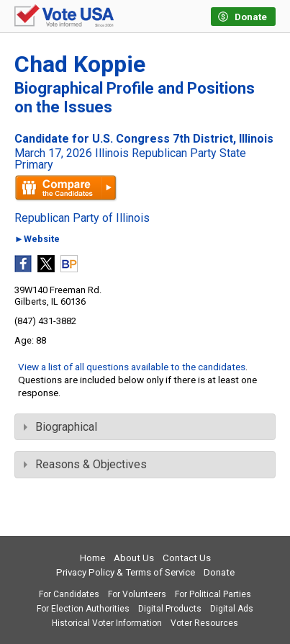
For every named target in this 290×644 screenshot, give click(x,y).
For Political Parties (213, 594)
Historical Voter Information (107, 623)
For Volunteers (137, 594)
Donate (219, 572)
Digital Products (170, 609)
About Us (134, 558)
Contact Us (187, 558)
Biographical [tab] (60, 427)
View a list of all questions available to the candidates (132, 367)
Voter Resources (204, 623)
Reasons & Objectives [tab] (85, 464)
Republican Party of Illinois (82, 218)
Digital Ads (232, 609)
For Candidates (69, 594)
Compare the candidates (66, 188)
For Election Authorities (83, 609)
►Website (37, 240)
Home (92, 558)
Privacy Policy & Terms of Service (126, 572)
